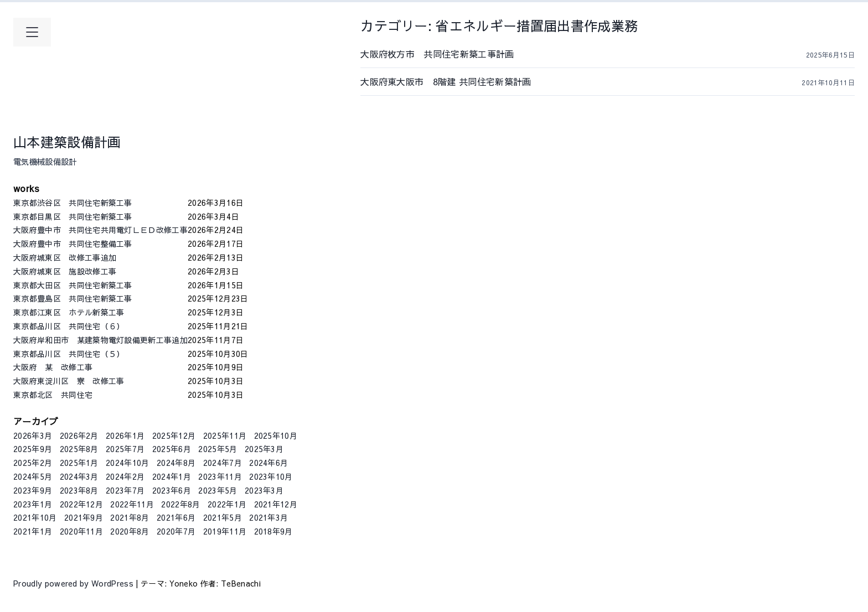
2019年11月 (225, 531)
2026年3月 (33, 435)
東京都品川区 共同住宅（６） (100, 326)
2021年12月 (276, 504)
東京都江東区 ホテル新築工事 (100, 312)
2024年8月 (176, 463)
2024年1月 (172, 476)
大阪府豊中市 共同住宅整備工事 (100, 243)
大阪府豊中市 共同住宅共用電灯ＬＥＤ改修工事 (100, 230)
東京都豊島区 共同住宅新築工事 (100, 298)
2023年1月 (33, 504)
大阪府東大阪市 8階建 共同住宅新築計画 (459, 81)
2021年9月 (84, 517)
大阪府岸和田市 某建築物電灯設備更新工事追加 (100, 340)
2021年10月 (35, 517)
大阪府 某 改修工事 (100, 367)
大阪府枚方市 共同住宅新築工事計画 (460, 54)
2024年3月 (79, 476)
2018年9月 (273, 531)
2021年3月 (268, 517)
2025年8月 (79, 449)
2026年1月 (125, 435)
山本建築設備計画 (67, 142)
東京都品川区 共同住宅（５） (100, 354)
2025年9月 (33, 449)
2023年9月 (33, 490)
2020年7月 (176, 531)
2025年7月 (125, 449)
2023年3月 (264, 490)
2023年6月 (172, 490)
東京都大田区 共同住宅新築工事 (100, 285)
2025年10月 (276, 435)
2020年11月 (82, 531)
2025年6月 (172, 449)
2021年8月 (130, 517)
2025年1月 (79, 463)
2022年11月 (132, 504)
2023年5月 (218, 490)
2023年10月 (271, 476)
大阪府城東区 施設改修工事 (100, 271)
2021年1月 (33, 531)
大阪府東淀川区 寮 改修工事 (100, 381)
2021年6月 (176, 517)
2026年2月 (79, 435)
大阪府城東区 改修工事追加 (100, 257)
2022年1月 (227, 504)
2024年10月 (128, 463)
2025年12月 (174, 435)
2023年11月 (220, 476)
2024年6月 (268, 463)
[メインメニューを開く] (32, 32)
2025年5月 (218, 449)
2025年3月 (264, 449)
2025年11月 (225, 435)
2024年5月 (33, 476)
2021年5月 (223, 517)
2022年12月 (82, 504)
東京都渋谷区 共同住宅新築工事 (100, 203)
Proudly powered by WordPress (74, 583)
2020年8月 (130, 531)
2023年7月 (125, 490)
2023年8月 (79, 490)
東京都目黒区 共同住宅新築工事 (100, 216)
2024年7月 (223, 463)
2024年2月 (125, 476)
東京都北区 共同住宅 (100, 395)
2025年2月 (33, 463)
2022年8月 (180, 504)
